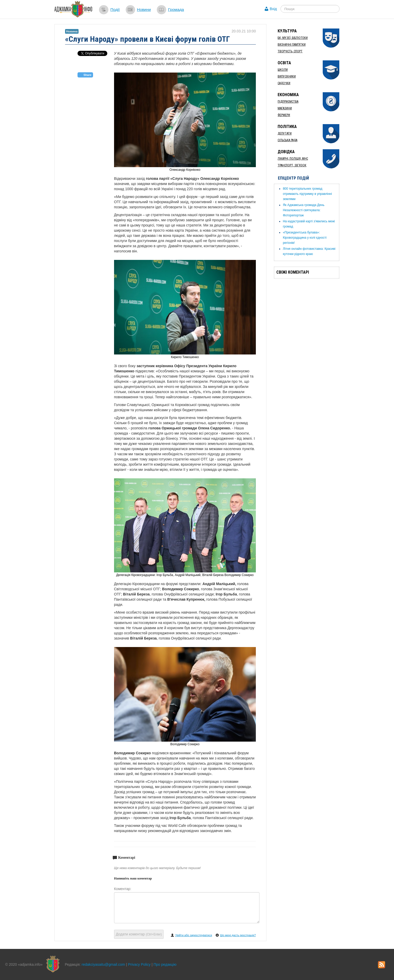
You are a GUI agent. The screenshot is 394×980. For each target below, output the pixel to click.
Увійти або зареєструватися (194, 935)
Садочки (284, 83)
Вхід (273, 9)
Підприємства (288, 102)
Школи (283, 70)
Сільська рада (287, 140)
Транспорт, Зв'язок (292, 165)
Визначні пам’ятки (292, 45)
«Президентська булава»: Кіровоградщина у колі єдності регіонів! (305, 238)
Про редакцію (165, 964)
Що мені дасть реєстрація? (238, 935)
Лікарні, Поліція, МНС (293, 159)
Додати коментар (139, 934)
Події (115, 9)
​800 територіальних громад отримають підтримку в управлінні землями (307, 194)
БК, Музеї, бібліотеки (293, 38)
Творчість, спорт (290, 51)
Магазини (285, 108)
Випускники (287, 76)
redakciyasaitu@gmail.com (103, 964)
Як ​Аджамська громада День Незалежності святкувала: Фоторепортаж (304, 210)
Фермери (284, 115)
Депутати (285, 133)
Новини (144, 9)
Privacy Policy (139, 964)
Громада (176, 9)
